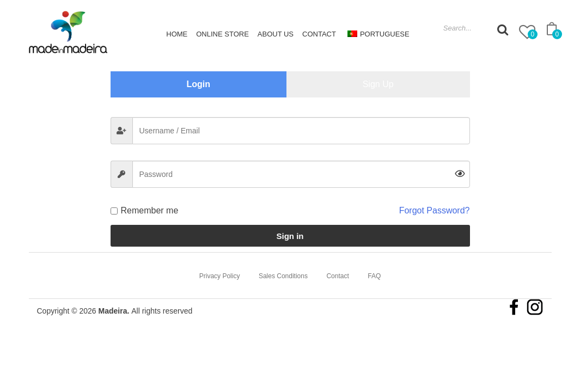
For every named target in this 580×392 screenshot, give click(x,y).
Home (177, 34)
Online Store (222, 34)
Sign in (290, 236)
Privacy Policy (220, 276)
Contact (319, 34)
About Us (276, 34)
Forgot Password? (435, 210)
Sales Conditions (283, 276)
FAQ (374, 276)
